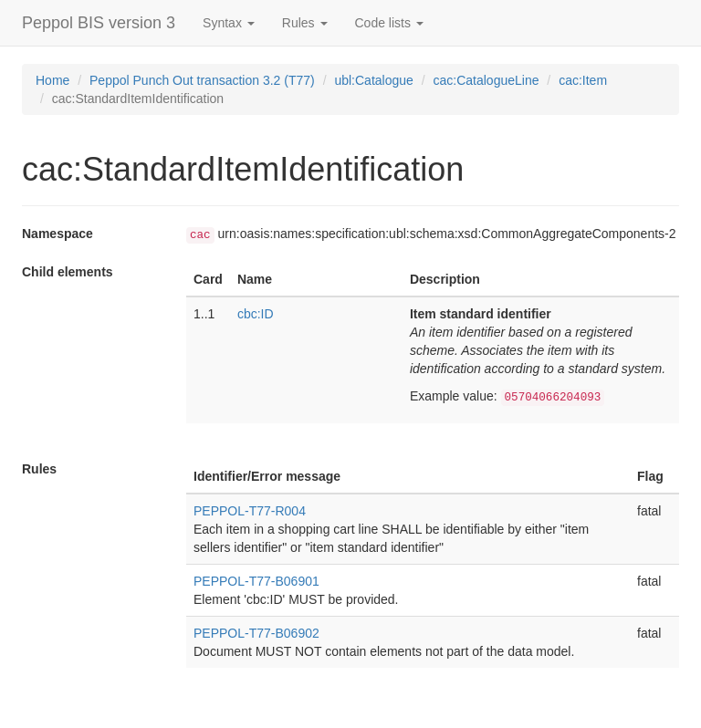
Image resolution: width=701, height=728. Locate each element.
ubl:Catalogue (373, 80)
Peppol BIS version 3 (99, 23)
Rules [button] (305, 23)
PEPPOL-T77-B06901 (256, 581)
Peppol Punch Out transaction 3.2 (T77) (202, 80)
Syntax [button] (229, 23)
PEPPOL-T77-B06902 (256, 633)
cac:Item (583, 80)
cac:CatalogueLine (486, 80)
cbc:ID (256, 314)
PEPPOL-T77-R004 (250, 511)
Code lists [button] (389, 23)
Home (52, 80)
